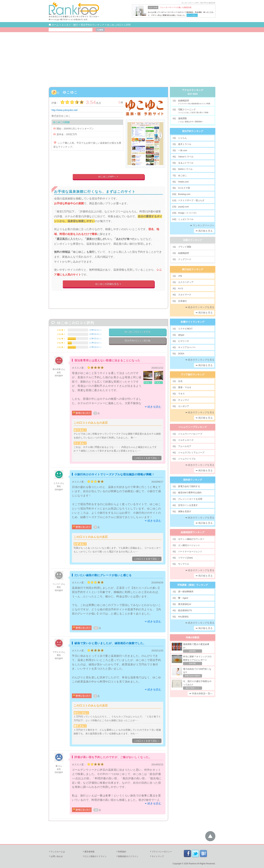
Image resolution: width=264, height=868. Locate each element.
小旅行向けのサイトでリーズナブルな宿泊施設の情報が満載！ (114, 474)
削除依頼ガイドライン (127, 856)
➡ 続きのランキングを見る (200, 307)
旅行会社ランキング (193, 269)
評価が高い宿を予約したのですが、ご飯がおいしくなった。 (113, 757)
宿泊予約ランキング (193, 131)
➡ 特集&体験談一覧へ (201, 693)
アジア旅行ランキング (193, 375)
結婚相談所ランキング (193, 532)
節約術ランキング (193, 480)
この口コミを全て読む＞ (147, 458)
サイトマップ (157, 856)
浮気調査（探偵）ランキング (193, 585)
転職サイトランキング (193, 322)
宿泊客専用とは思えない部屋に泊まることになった (107, 360)
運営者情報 (88, 852)
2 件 (95, 338)
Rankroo (193, 864)
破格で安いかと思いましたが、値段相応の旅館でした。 (110, 643)
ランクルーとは (57, 852)
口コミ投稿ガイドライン (94, 856)
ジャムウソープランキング (193, 427)
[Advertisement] (132, 57)
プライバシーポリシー (161, 852)
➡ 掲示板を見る (204, 231)
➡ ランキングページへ (202, 225)
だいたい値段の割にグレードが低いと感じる (103, 575)
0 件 (95, 330)
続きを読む (154, 407)
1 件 (95, 343)
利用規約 (121, 852)
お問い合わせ (56, 856)
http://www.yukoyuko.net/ (65, 110)
